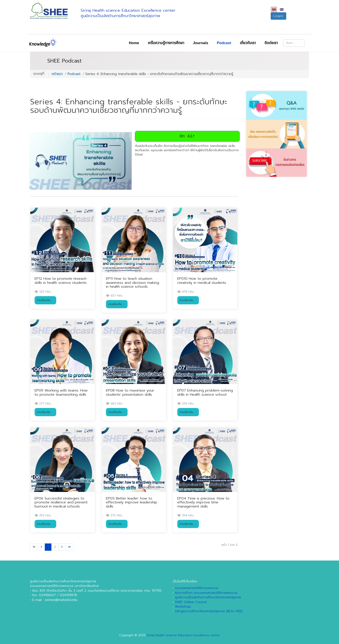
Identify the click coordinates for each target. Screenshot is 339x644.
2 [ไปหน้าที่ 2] (55, 547)
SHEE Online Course (191, 602)
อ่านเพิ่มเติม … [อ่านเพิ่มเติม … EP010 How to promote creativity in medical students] (188, 300)
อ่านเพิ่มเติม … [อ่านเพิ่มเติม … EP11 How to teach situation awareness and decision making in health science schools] (116, 304)
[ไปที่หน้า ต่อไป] (62, 547)
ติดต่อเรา (271, 43)
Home (134, 43)
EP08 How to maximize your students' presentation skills (130, 392)
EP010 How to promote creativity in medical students (202, 280)
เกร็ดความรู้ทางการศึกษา (166, 43)
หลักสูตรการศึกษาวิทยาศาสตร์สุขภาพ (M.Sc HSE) (209, 611)
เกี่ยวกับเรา (248, 43)
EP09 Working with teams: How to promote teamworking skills (61, 392)
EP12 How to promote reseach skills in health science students (61, 280)
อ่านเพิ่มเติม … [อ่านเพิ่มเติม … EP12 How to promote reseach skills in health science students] (45, 300)
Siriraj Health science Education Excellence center (183, 635)
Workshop (183, 607)
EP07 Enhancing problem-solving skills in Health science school (205, 392)
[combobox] (294, 43)
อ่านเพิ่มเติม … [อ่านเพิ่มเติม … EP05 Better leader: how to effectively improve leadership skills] (116, 524)
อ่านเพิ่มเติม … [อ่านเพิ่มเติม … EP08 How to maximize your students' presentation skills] (116, 412)
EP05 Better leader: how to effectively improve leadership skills (132, 502)
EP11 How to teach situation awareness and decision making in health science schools (133, 283)
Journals (201, 43)
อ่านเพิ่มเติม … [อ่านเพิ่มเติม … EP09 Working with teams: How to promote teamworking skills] (45, 412)
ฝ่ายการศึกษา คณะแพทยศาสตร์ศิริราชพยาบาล (206, 593)
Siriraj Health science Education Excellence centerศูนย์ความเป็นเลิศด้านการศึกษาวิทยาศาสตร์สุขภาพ (128, 13)
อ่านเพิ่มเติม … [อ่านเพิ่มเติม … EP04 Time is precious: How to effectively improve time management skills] (188, 524)
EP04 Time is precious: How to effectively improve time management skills (203, 502)
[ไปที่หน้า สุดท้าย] (69, 547)
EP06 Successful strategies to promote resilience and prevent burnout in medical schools (61, 502)
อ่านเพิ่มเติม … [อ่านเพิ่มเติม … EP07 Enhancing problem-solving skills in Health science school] (188, 412)
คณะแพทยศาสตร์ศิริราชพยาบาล (197, 588)
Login (278, 16)
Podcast (224, 43)
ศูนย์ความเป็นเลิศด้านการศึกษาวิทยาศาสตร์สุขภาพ (208, 597)
